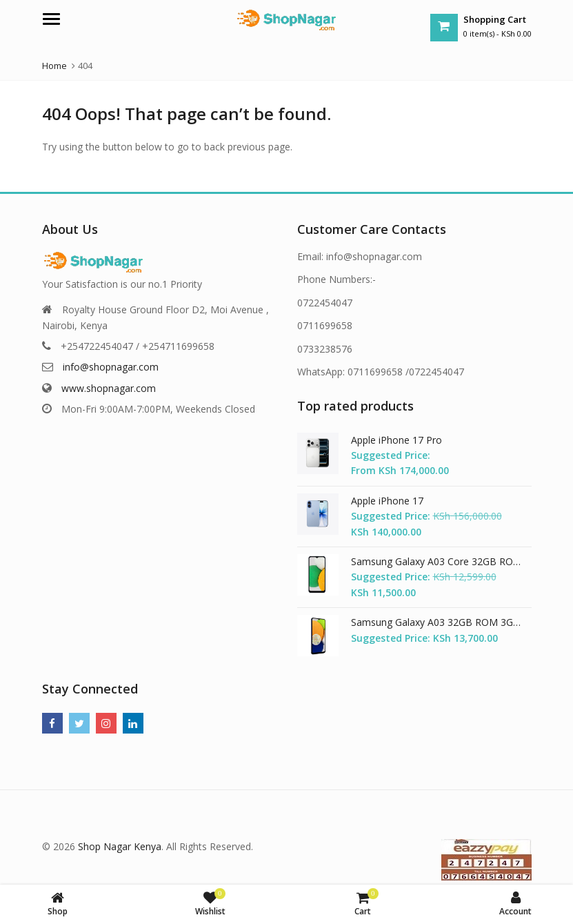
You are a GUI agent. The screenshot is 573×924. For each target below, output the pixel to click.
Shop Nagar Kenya (120, 846)
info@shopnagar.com (111, 367)
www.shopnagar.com (109, 388)
